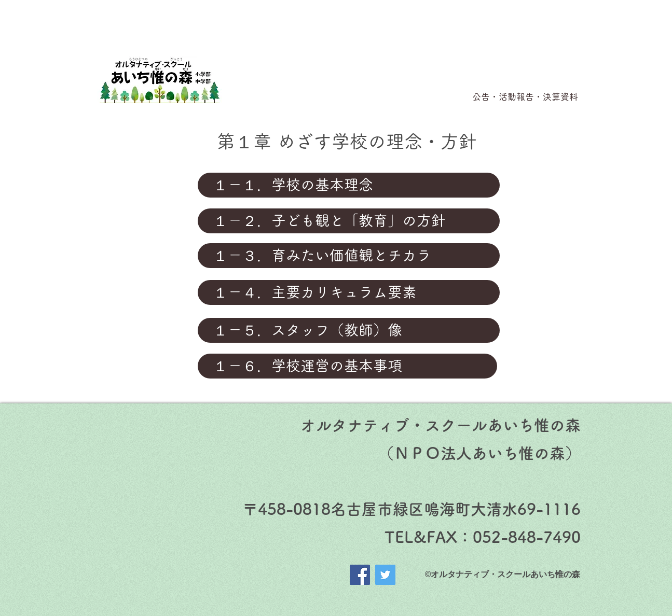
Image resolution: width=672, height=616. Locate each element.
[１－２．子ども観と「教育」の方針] (349, 221)
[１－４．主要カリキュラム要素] (349, 292)
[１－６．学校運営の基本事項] (347, 366)
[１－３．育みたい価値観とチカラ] (349, 256)
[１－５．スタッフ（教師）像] (349, 330)
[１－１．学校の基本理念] (349, 185)
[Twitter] (385, 575)
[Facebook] (360, 575)
